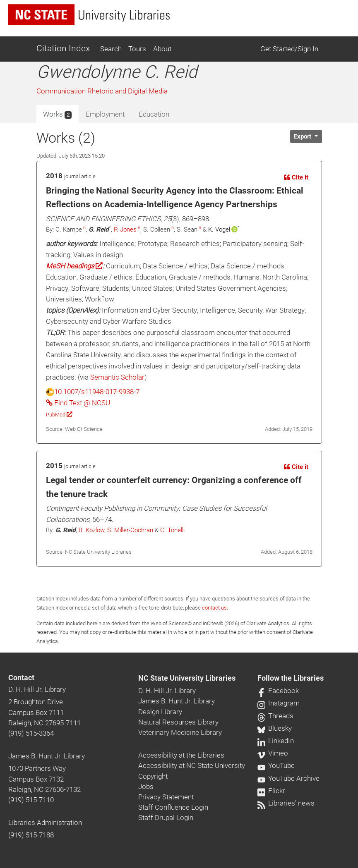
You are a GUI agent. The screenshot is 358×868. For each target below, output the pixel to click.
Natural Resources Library (178, 722)
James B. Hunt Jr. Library (47, 756)
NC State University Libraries (187, 678)
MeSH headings (74, 266)
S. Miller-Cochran (130, 530)
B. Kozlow (91, 530)
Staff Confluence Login (173, 807)
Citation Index (63, 48)
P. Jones (125, 230)
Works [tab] (57, 115)
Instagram (279, 703)
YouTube (276, 765)
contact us (214, 608)
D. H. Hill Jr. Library (37, 689)
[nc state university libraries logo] (89, 15)
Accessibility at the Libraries (181, 755)
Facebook (278, 691)
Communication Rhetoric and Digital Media (102, 91)
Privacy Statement (166, 797)
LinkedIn (276, 741)
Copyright (153, 776)
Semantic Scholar (117, 377)
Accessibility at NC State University (192, 765)
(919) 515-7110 (31, 800)
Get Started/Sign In (289, 49)
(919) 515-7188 (31, 835)
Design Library (160, 712)
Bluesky (275, 728)
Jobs (146, 787)
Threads (275, 716)
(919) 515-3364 (31, 733)
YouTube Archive (288, 778)
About (162, 49)
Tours (137, 49)
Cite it (296, 177)
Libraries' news (286, 803)
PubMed (59, 415)
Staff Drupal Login (166, 818)
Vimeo (273, 753)
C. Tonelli (172, 530)
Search (111, 49)
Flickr (271, 791)
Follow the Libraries (291, 678)
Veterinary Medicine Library (180, 732)
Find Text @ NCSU (78, 403)
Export (303, 136)
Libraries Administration (45, 823)
